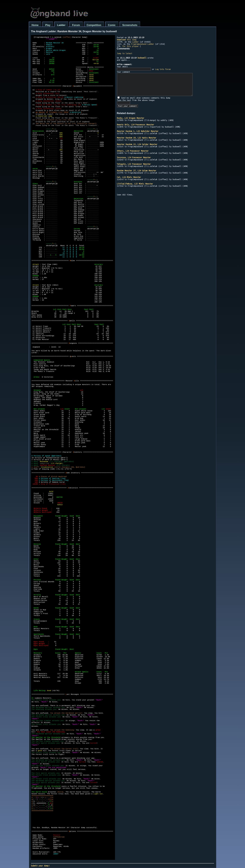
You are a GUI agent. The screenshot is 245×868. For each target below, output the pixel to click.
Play (48, 25)
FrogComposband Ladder (143, 44)
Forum (76, 25)
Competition (94, 25)
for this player (131, 46)
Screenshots (130, 25)
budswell (142, 58)
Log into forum (163, 69)
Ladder (61, 25)
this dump (127, 40)
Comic (112, 25)
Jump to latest (125, 53)
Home (35, 25)
